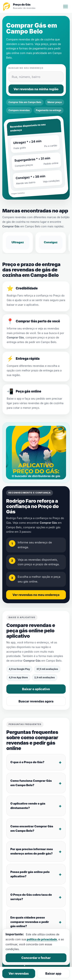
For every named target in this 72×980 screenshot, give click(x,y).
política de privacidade (42, 939)
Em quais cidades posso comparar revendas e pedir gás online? (30, 922)
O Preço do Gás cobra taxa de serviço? (31, 897)
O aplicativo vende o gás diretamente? (28, 806)
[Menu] (65, 7)
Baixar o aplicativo (36, 689)
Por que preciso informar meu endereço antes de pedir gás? (32, 851)
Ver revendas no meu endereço (36, 595)
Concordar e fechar (36, 958)
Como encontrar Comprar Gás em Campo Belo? (32, 828)
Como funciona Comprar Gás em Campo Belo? (31, 783)
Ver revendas (19, 973)
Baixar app (53, 973)
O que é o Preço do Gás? (27, 762)
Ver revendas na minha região (36, 89)
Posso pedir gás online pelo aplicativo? (30, 874)
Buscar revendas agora (36, 701)
